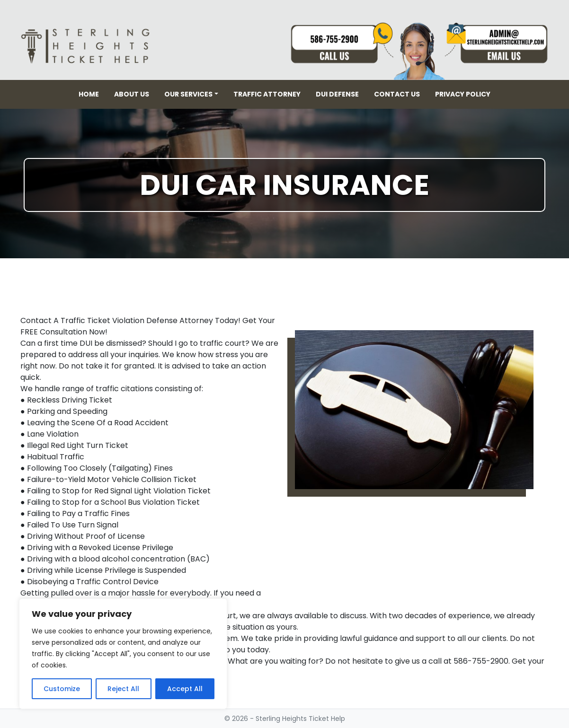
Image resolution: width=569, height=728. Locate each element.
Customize (62, 689)
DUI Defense (337, 94)
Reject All (123, 689)
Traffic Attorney (267, 94)
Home (89, 94)
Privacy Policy (463, 94)
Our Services (188, 94)
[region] (123, 654)
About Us (132, 94)
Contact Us (397, 94)
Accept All (185, 689)
